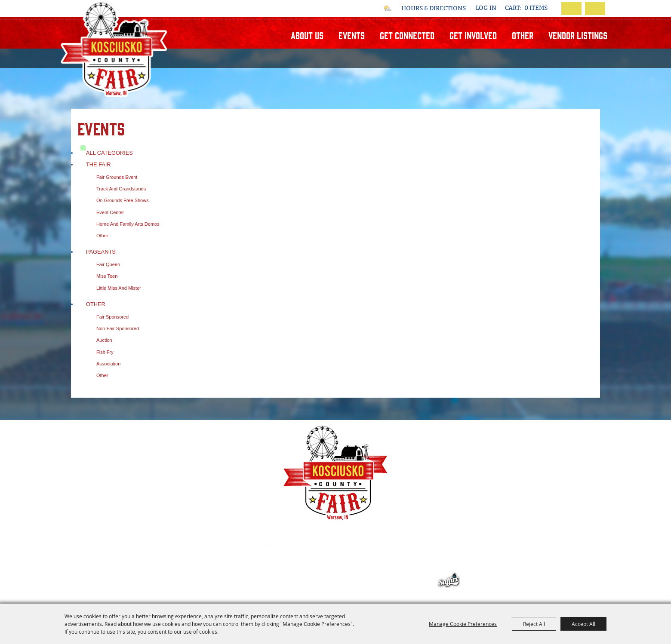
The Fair (98, 164)
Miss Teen (107, 276)
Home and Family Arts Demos (128, 224)
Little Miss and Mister (119, 288)
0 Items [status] (536, 8)
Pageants (101, 252)
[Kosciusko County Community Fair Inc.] (114, 49)
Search (571, 9)
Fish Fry (105, 352)
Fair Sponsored (112, 317)
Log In (486, 8)
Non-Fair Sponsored (118, 328)
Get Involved (473, 35)
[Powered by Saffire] (449, 583)
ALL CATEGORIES (109, 153)
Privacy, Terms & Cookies (521, 563)
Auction (104, 340)
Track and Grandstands (121, 189)
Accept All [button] (583, 624)
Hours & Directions (434, 9)
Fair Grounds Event (117, 177)
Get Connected (407, 35)
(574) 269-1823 (377, 544)
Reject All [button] (534, 624)
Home (119, 563)
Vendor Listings (578, 35)
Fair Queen (108, 264)
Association (108, 364)
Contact (423, 563)
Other (523, 35)
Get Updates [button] (595, 9)
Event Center (110, 212)
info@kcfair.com (469, 544)
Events (352, 35)
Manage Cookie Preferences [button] (463, 624)
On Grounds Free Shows (123, 200)
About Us (307, 35)
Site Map (459, 563)
